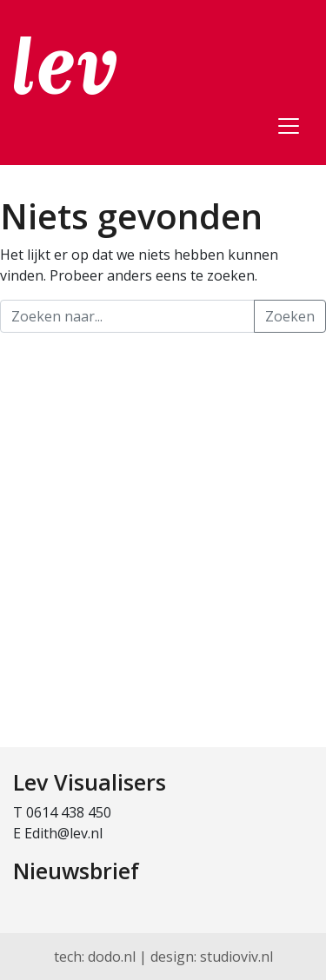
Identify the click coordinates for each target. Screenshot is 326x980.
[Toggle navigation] (289, 126)
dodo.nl (112, 957)
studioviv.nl (236, 957)
